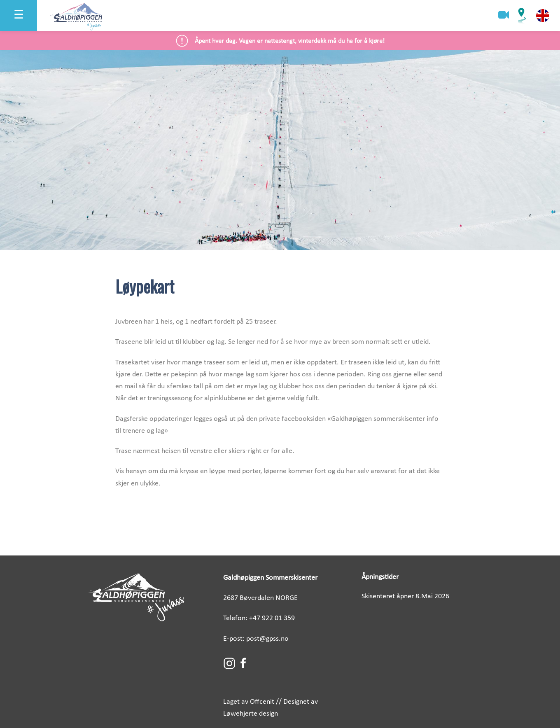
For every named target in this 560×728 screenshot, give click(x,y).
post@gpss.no (267, 639)
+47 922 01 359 (272, 618)
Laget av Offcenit (249, 702)
